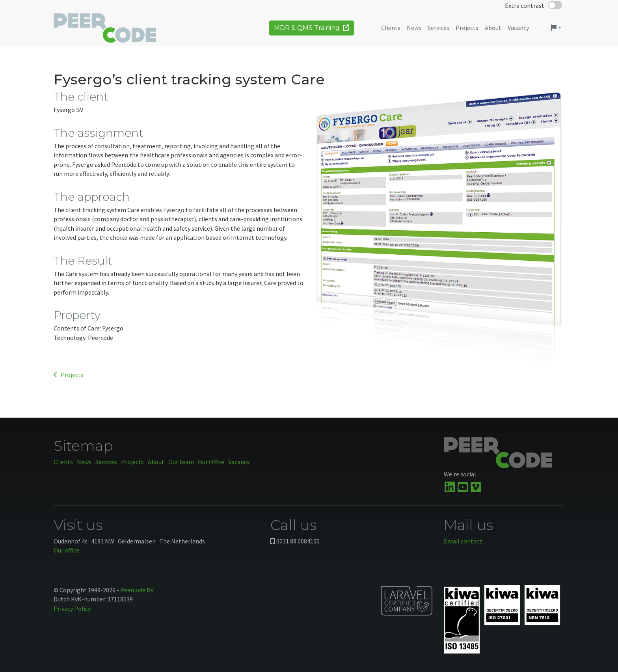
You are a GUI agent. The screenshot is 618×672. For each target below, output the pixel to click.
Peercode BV (137, 590)
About (156, 462)
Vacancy (239, 462)
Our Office (211, 462)
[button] (556, 31)
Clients (63, 462)
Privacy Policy (72, 609)
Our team (181, 462)
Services (106, 462)
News (84, 462)
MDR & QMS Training (312, 31)
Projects (69, 375)
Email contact (463, 541)
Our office (66, 550)
